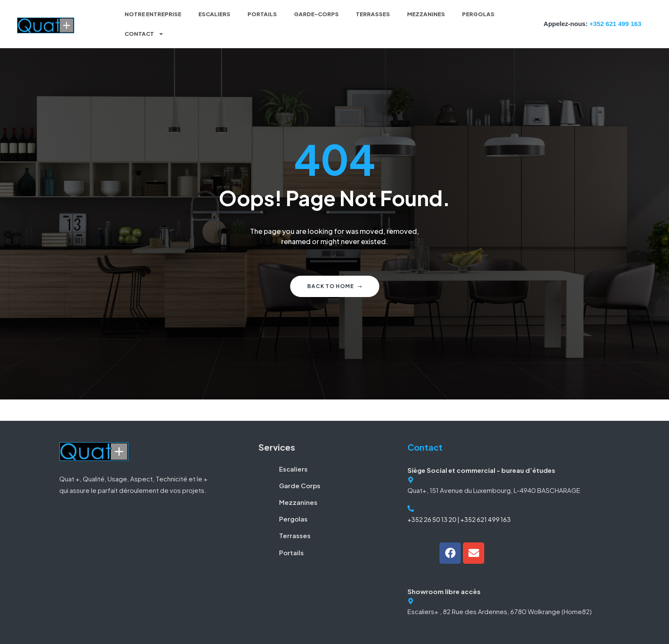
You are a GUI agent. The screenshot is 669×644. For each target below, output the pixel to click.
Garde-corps (316, 14)
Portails (262, 14)
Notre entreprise (153, 14)
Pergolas (478, 14)
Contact (144, 34)
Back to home (335, 286)
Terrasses (373, 14)
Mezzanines (426, 14)
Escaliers (214, 14)
